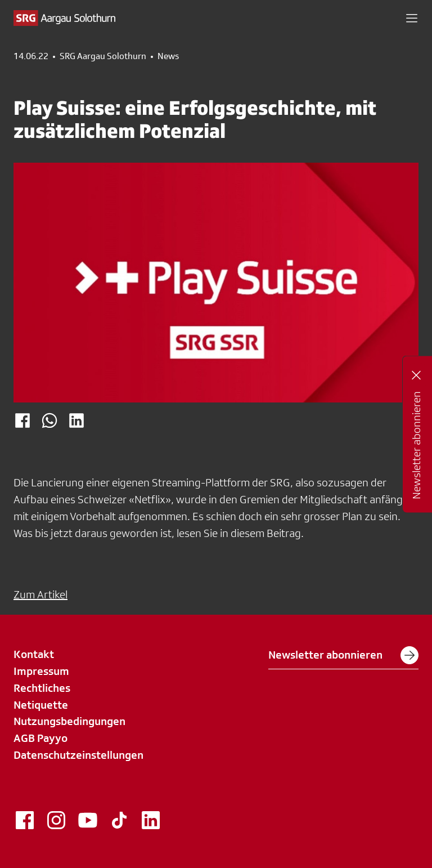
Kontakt (34, 654)
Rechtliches (42, 688)
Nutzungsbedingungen (69, 721)
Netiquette (41, 705)
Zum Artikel (40, 594)
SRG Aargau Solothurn (103, 56)
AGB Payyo (40, 738)
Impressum (41, 671)
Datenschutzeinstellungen (78, 755)
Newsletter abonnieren (343, 655)
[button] (412, 18)
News (168, 56)
